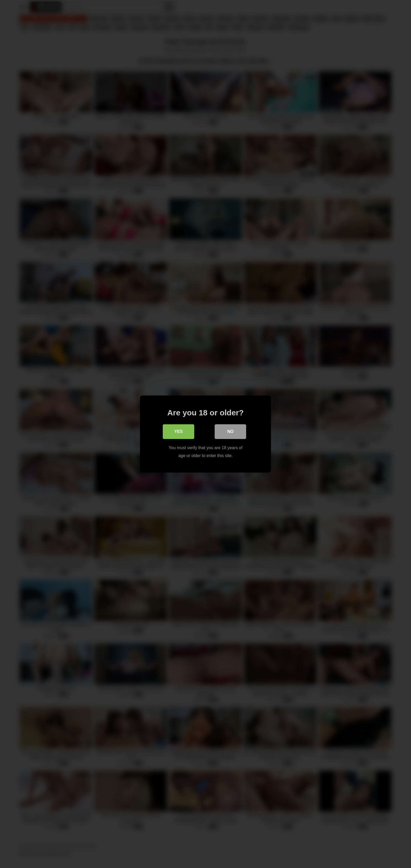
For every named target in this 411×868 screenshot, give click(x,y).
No (230, 432)
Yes (179, 432)
